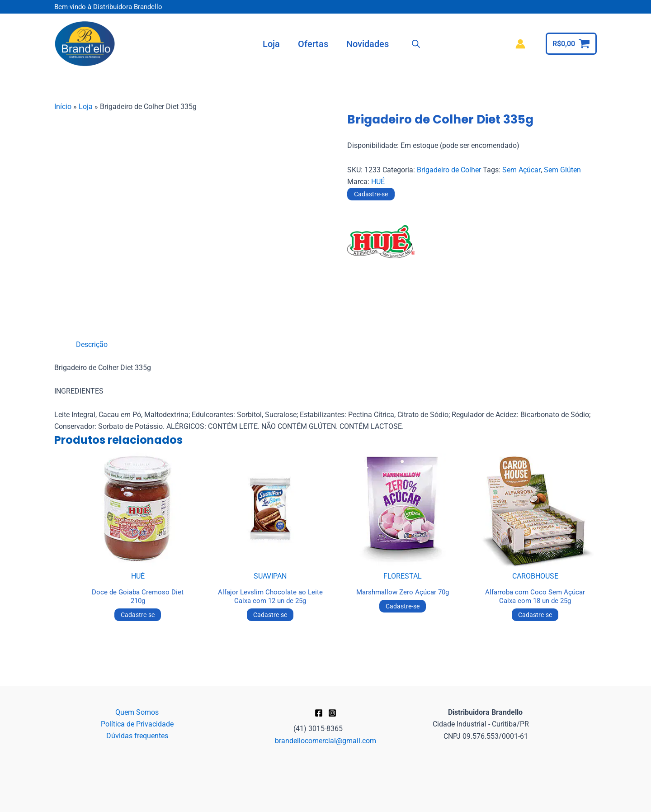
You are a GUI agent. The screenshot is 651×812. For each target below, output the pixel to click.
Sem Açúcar (521, 170)
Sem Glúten (562, 170)
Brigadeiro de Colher (449, 170)
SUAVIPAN (270, 576)
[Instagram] (332, 713)
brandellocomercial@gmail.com (325, 741)
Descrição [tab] (92, 344)
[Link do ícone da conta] (520, 44)
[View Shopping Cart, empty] (571, 44)
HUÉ (378, 182)
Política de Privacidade (137, 724)
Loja (86, 107)
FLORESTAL (403, 576)
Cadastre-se (371, 194)
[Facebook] (319, 713)
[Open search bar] (416, 44)
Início (63, 107)
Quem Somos (137, 712)
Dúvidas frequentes (137, 736)
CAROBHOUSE (535, 576)
